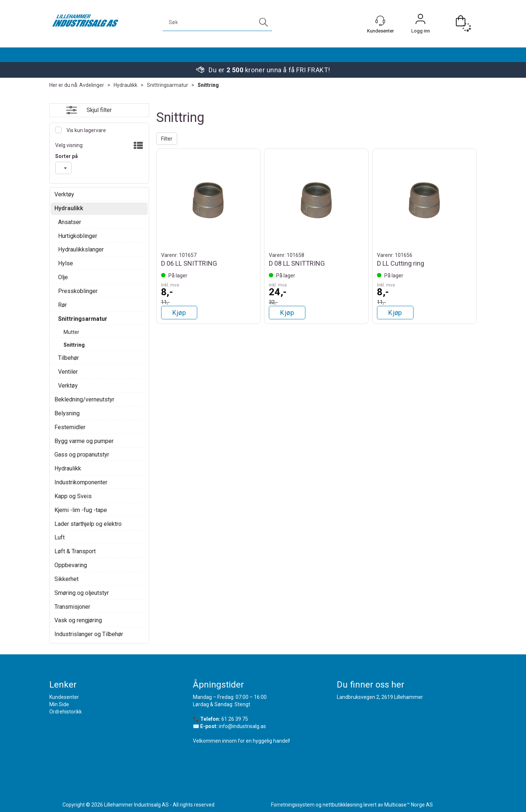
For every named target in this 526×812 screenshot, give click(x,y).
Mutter (71, 332)
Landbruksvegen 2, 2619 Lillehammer (380, 697)
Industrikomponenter (81, 482)
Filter (167, 139)
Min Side (59, 704)
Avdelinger (92, 85)
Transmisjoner (72, 607)
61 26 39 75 (235, 719)
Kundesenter (64, 697)
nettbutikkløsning (342, 805)
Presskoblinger (78, 291)
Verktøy (64, 194)
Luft (60, 537)
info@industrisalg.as (242, 726)
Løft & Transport (75, 551)
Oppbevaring (71, 565)
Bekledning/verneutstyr (84, 399)
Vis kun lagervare (86, 130)
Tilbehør (68, 358)
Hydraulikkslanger (81, 249)
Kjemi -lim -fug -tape (81, 510)
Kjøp (179, 313)
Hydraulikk (125, 85)
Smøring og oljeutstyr (82, 593)
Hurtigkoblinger (78, 236)
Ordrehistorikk (66, 712)
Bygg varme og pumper (84, 441)
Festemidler (70, 427)
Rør (62, 305)
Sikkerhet (66, 579)
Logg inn (420, 21)
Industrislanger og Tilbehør (89, 634)
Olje (63, 277)
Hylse (66, 263)
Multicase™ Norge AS (409, 805)
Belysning (67, 413)
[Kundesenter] (380, 21)
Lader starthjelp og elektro (88, 524)
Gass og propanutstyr (82, 455)
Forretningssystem (293, 805)
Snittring (208, 85)
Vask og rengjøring (78, 620)
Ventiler (68, 372)
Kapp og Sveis (73, 496)
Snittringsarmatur (167, 85)
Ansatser (70, 222)
